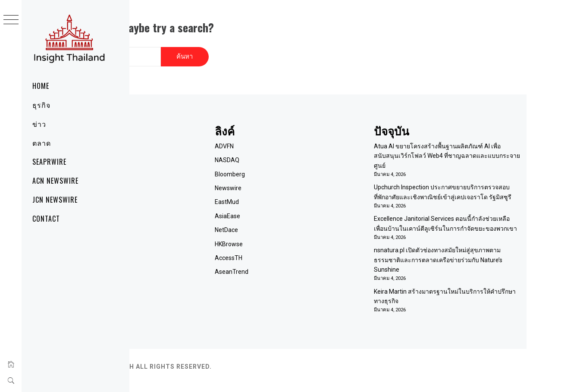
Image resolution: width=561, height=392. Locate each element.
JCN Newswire (55, 200)
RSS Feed (183, 191)
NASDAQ (303, 149)
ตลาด (42, 143)
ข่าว (39, 124)
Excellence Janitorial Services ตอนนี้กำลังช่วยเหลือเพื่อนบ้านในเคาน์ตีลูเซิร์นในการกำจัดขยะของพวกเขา (466, 227)
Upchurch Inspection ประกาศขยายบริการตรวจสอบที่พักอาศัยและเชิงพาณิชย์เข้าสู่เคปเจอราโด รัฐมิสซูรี (459, 186)
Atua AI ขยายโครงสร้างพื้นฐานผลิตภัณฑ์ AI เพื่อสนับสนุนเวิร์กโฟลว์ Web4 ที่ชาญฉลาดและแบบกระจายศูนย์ (464, 144)
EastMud (303, 191)
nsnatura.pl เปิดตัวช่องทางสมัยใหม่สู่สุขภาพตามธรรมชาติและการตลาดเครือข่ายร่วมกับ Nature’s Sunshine (465, 268)
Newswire (304, 176)
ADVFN (301, 135)
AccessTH (305, 246)
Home (41, 86)
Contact (46, 219)
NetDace (303, 219)
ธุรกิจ (41, 105)
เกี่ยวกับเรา (185, 149)
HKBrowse (305, 232)
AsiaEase (304, 204)
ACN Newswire (55, 181)
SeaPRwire (49, 162)
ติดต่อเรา (182, 163)
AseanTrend (308, 260)
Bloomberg (306, 163)
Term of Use (187, 176)
